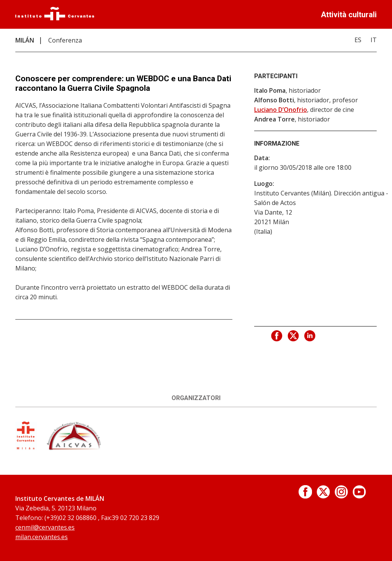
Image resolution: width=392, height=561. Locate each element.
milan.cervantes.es (42, 537)
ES (358, 40)
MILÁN (25, 40)
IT (374, 40)
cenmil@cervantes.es (45, 527)
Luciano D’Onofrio (281, 110)
